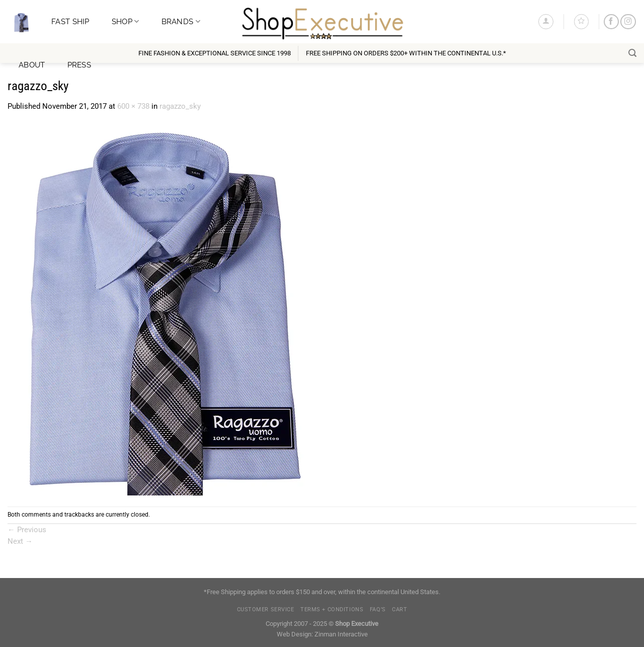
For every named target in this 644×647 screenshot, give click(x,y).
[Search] (632, 53)
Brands (181, 21)
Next (20, 541)
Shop (126, 21)
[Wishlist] (581, 21)
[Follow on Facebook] (611, 22)
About (32, 65)
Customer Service (266, 609)
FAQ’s (378, 609)
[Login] (546, 21)
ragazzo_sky (180, 106)
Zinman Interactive (341, 634)
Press (79, 65)
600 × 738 (133, 106)
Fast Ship (70, 21)
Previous (27, 530)
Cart (399, 609)
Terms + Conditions (332, 609)
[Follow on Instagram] (628, 22)
